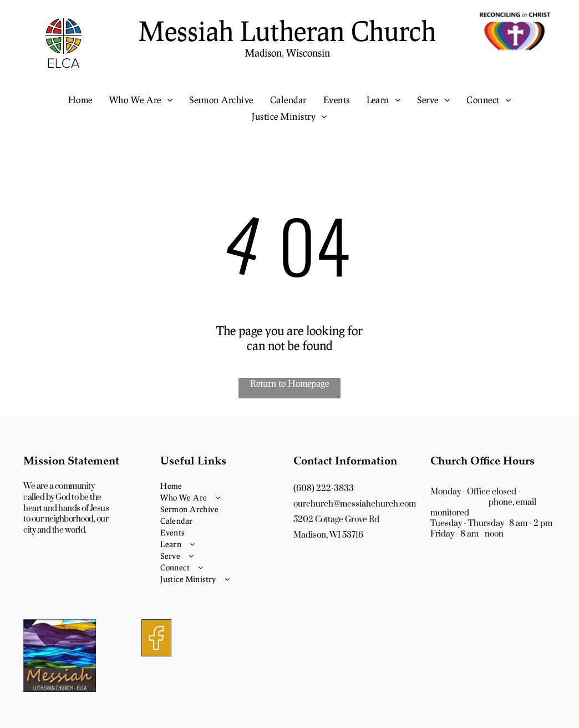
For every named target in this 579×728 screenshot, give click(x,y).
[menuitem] (80, 100)
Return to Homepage (289, 383)
